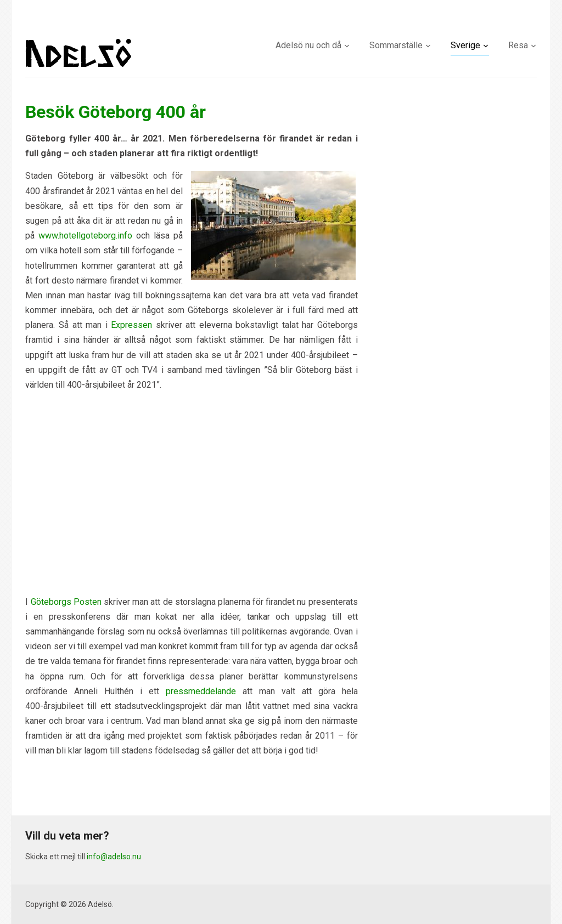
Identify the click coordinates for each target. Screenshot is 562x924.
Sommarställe (396, 45)
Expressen (131, 325)
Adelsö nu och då (308, 45)
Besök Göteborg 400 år (116, 112)
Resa (518, 45)
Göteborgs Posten (66, 602)
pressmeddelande (201, 691)
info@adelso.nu (114, 857)
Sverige (465, 45)
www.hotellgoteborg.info (85, 236)
